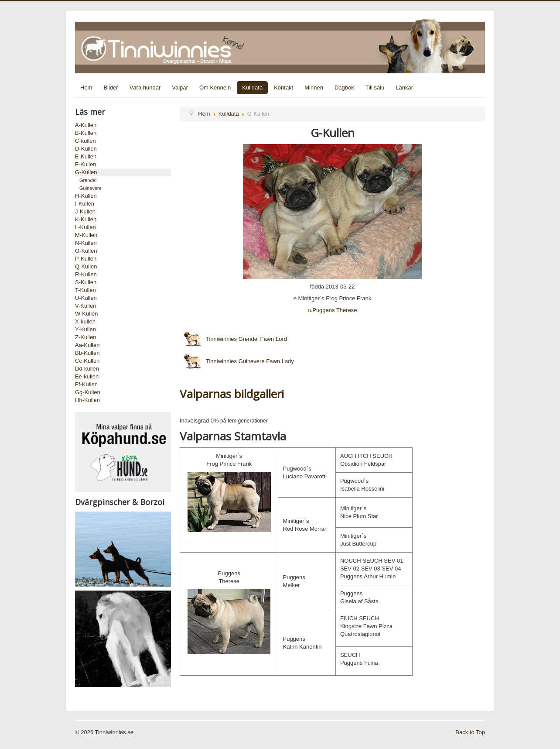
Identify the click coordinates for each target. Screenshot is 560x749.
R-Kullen (86, 274)
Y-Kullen (85, 329)
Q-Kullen (86, 266)
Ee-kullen (87, 376)
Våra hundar (145, 88)
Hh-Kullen (87, 400)
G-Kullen (86, 172)
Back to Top (470, 732)
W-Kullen (87, 314)
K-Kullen (86, 219)
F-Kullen (85, 164)
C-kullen (85, 141)
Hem (86, 88)
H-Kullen (86, 196)
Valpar (180, 88)
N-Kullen (86, 243)
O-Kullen (86, 251)
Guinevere (90, 188)
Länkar (404, 88)
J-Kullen (85, 211)
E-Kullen (86, 156)
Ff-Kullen (86, 384)
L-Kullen (85, 227)
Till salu (375, 88)
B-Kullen (86, 133)
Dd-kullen (87, 369)
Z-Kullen (85, 337)
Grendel (88, 180)
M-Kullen (86, 235)
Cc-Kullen (87, 361)
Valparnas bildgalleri (232, 394)
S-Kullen (86, 282)
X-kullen (85, 321)
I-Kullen (85, 204)
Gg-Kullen (88, 392)
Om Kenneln (215, 88)
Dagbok (344, 88)
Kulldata (252, 88)
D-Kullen (86, 149)
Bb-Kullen (87, 353)
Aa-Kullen (87, 345)
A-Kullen (86, 125)
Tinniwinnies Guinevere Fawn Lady (237, 361)
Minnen (314, 88)
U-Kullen (86, 298)
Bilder (111, 88)
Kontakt (283, 88)
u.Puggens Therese (332, 310)
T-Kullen (85, 290)
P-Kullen (86, 259)
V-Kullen (85, 306)
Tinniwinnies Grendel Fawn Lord (233, 339)
